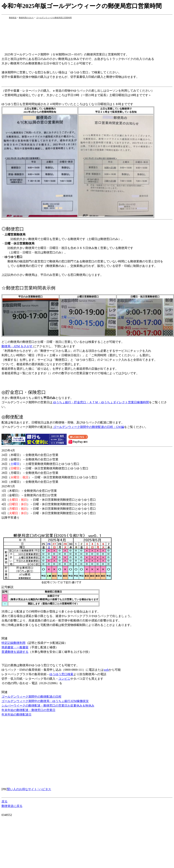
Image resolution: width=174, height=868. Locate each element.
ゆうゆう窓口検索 (61, 674)
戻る (4, 801)
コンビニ (64, 679)
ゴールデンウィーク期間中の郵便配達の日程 (31, 697)
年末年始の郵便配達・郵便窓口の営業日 (28, 710)
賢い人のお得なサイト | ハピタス (29, 789)
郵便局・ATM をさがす (17, 346)
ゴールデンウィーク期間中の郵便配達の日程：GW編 (88, 427)
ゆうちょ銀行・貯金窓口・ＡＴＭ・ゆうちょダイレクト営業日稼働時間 (101, 402)
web (106, 670)
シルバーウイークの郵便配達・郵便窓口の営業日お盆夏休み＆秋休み (48, 706)
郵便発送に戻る (12, 806)
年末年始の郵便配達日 (16, 714)
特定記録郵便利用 (13, 643)
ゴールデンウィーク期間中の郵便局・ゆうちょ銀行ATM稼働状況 (45, 701)
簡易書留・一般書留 (15, 647)
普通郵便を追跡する (15, 652)
